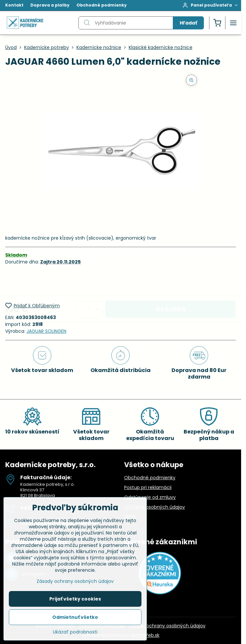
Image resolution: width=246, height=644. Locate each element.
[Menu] (233, 23)
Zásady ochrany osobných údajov (167, 626)
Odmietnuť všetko (75, 619)
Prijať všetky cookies (75, 601)
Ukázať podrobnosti (75, 634)
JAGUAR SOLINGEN (46, 331)
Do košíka (171, 283)
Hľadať (188, 23)
